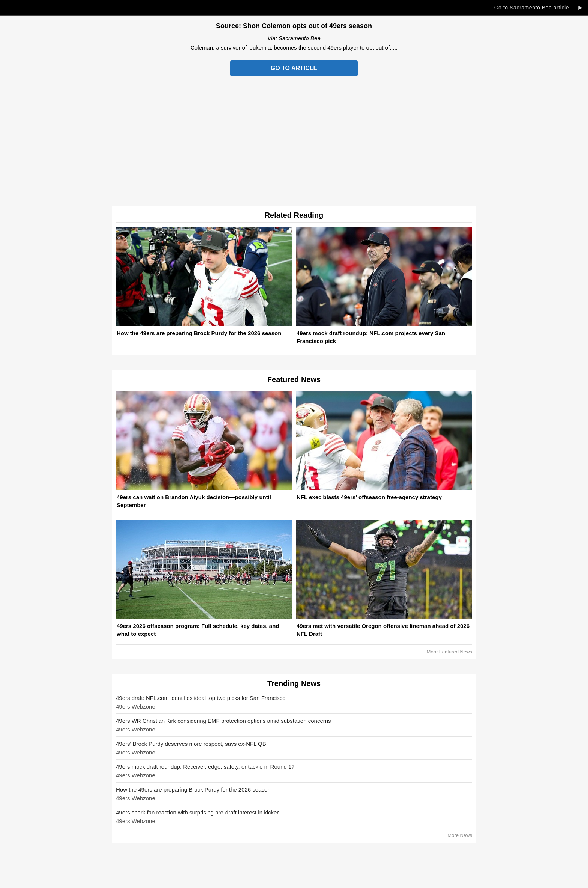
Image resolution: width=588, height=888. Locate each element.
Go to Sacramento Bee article (532, 8)
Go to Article (294, 68)
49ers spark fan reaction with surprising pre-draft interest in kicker (197, 812)
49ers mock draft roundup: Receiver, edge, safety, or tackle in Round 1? (205, 767)
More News (460, 835)
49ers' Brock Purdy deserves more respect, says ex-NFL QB (191, 744)
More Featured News (449, 652)
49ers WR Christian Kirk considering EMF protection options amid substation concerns (223, 721)
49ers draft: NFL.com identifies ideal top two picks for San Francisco (201, 698)
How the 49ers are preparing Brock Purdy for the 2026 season (193, 789)
